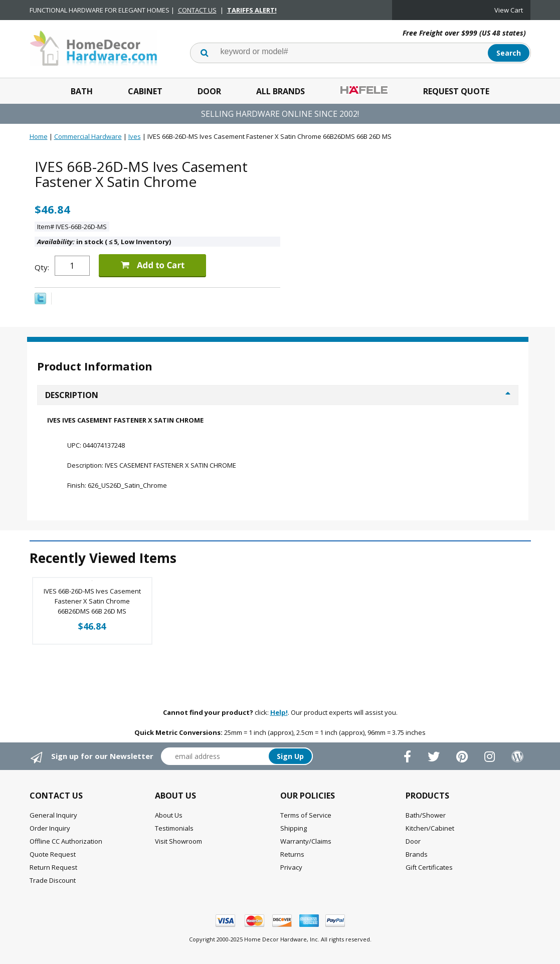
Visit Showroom (178, 841)
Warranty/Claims (306, 841)
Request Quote (456, 91)
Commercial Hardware (88, 136)
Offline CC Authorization (66, 841)
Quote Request (53, 854)
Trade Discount (53, 880)
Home (39, 136)
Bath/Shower (426, 815)
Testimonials (174, 828)
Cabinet (145, 91)
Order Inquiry (50, 828)
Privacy (291, 867)
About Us (169, 815)
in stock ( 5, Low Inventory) (104, 242)
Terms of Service (306, 815)
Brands (417, 854)
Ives (135, 136)
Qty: (42, 267)
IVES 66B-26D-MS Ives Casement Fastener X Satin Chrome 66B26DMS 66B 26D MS (92, 601)
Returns (292, 854)
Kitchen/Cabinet (430, 828)
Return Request (53, 867)
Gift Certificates (429, 867)
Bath (82, 91)
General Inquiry (53, 815)
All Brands (281, 91)
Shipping (294, 828)
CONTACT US (197, 10)
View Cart (509, 10)
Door (209, 91)
